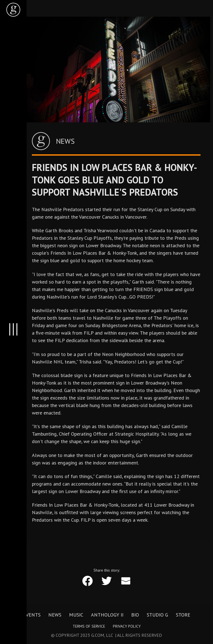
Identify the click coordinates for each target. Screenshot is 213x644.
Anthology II (107, 615)
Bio (135, 615)
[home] (13, 10)
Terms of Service (89, 626)
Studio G (157, 615)
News (55, 615)
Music (76, 615)
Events (32, 615)
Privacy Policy (127, 626)
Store (183, 615)
